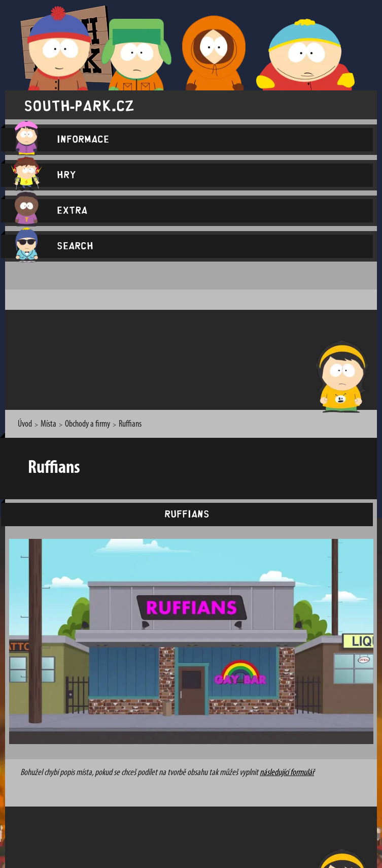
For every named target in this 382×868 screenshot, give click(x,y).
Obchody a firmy (88, 424)
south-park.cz (79, 105)
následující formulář (287, 773)
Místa (48, 424)
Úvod (25, 424)
